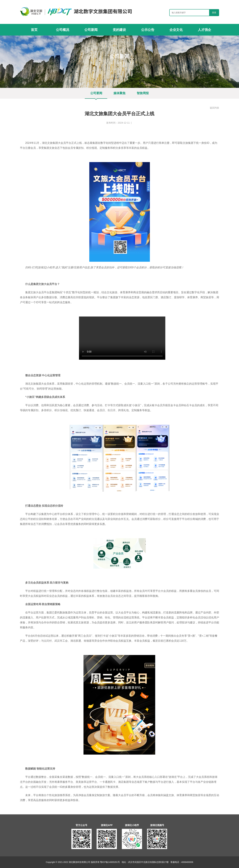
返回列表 (214, 108)
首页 (108, 63)
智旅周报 (143, 93)
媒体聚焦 (119, 93)
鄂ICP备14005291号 (110, 862)
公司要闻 (129, 63)
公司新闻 (117, 63)
